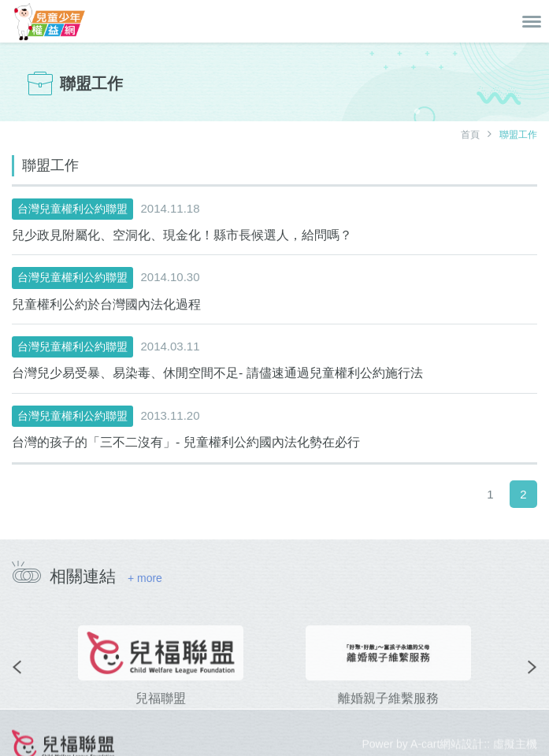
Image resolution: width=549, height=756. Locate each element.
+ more (145, 578)
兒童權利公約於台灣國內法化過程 (106, 304)
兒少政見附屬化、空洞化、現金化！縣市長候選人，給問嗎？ (182, 235)
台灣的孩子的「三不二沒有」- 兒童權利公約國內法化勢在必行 (186, 442)
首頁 (470, 135)
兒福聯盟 (161, 712)
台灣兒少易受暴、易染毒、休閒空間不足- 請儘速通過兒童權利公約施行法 (217, 373)
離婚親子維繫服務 (388, 712)
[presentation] (17, 681)
